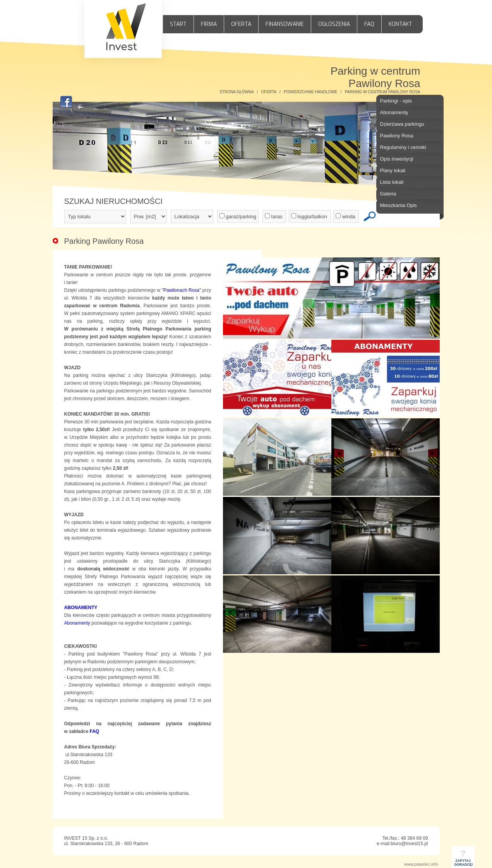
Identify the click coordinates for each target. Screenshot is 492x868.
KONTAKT (400, 24)
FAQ (369, 24)
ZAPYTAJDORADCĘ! (464, 860)
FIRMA (209, 24)
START (178, 24)
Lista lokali (392, 182)
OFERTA (241, 24)
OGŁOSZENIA (334, 24)
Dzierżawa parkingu (402, 124)
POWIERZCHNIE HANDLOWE (310, 92)
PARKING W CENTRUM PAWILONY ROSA (383, 92)
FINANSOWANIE (285, 24)
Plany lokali (393, 170)
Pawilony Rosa (397, 136)
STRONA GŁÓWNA (237, 92)
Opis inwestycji (397, 159)
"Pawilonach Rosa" (182, 290)
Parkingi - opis (396, 101)
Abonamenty (394, 112)
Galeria (388, 194)
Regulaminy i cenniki (403, 147)
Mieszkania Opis (399, 205)
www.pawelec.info (421, 864)
